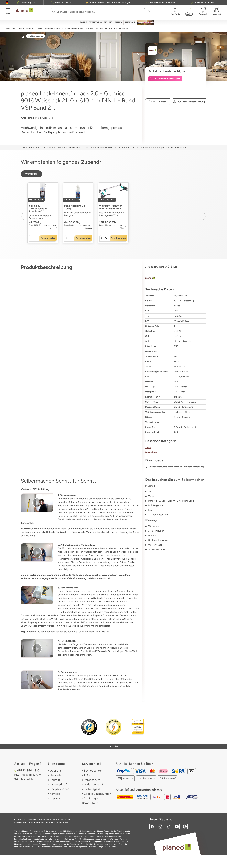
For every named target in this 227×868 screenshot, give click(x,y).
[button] (7, 3)
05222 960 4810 (63, 3)
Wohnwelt (10, 29)
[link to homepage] (24, 11)
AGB (87, 775)
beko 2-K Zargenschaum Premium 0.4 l (38, 209)
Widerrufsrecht (94, 784)
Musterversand (163, 3)
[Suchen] (54, 12)
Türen (20, 29)
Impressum (57, 798)
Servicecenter (93, 771)
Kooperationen (60, 789)
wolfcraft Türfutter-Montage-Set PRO (111, 207)
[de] (7, 3)
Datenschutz (92, 780)
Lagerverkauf (58, 784)
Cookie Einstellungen (97, 794)
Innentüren (30, 29)
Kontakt (55, 780)
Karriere (55, 794)
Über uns (56, 771)
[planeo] (176, 278)
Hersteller (56, 775)
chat (29, 3)
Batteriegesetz (93, 789)
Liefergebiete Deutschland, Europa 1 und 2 (109, 842)
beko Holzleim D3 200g (75, 207)
